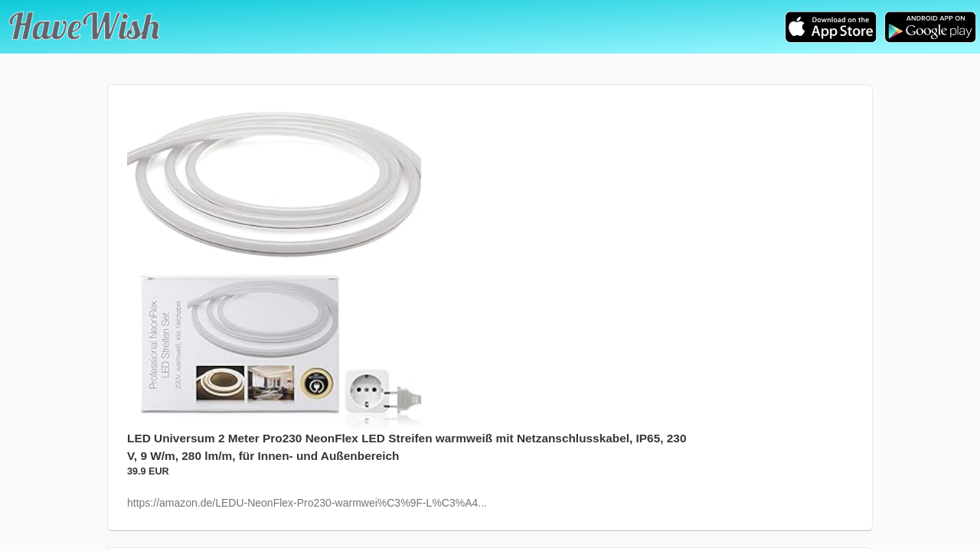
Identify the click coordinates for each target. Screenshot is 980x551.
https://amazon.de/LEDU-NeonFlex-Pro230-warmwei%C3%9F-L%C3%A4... (307, 503)
